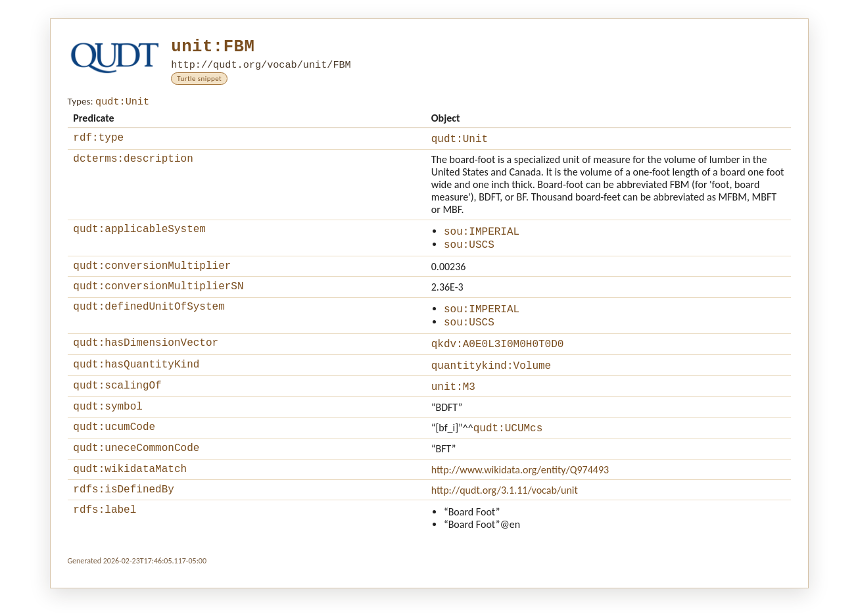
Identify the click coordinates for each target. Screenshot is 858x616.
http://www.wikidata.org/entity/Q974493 (520, 493)
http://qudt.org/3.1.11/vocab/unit (505, 516)
